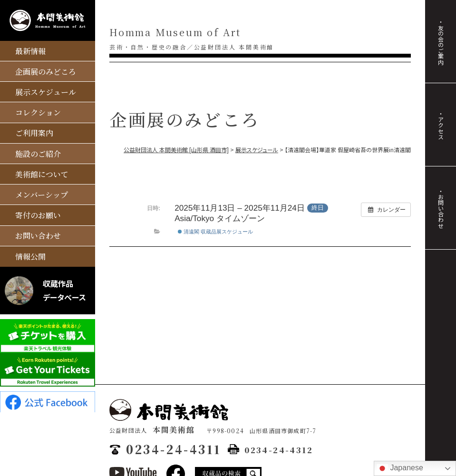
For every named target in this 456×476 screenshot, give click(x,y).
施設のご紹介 (38, 154)
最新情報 (30, 51)
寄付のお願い (38, 215)
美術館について (42, 174)
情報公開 (30, 257)
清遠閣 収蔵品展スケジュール (215, 232)
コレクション (38, 112)
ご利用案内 (34, 133)
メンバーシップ (42, 195)
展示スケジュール (46, 92)
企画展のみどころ (46, 72)
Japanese (400, 468)
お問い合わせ (38, 236)
